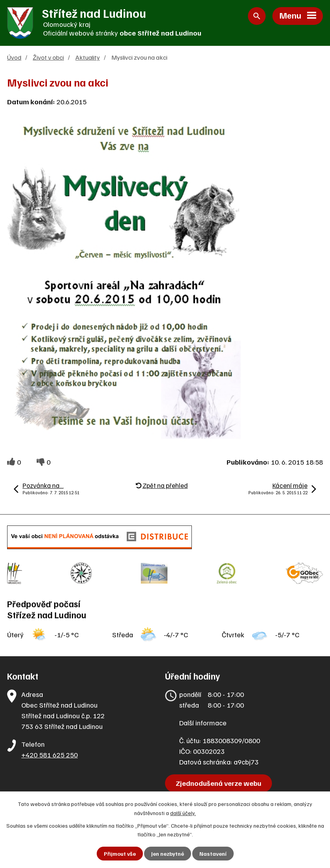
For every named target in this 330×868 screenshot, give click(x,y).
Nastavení (213, 854)
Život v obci (48, 57)
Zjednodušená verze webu (218, 783)
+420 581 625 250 (50, 755)
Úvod (14, 57)
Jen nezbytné (168, 854)
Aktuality (88, 57)
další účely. (183, 812)
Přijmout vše (120, 854)
